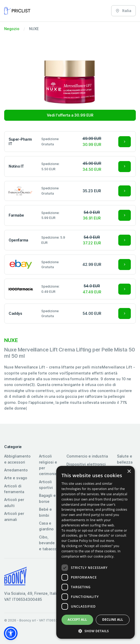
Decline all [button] (113, 620)
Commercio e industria (87, 456)
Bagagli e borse (47, 498)
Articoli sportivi (46, 485)
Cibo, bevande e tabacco (48, 543)
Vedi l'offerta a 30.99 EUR (70, 115)
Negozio (12, 29)
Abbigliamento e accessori (17, 459)
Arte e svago (16, 478)
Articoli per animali (14, 516)
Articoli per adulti (14, 502)
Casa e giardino (46, 526)
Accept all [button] (77, 620)
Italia (124, 11)
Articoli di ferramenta (14, 489)
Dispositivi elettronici (86, 464)
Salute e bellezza (125, 459)
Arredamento (16, 470)
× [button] (129, 472)
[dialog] (96, 552)
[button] (11, 633)
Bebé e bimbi (45, 512)
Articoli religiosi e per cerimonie (48, 465)
